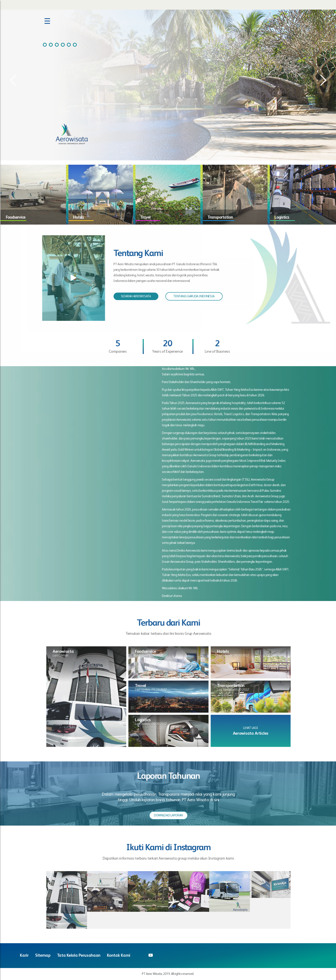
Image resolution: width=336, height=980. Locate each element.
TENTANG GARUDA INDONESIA (190, 296)
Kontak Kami (119, 956)
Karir (24, 956)
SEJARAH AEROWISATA (132, 296)
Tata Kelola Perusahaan (79, 956)
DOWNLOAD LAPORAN (172, 815)
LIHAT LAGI (254, 728)
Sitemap (43, 956)
